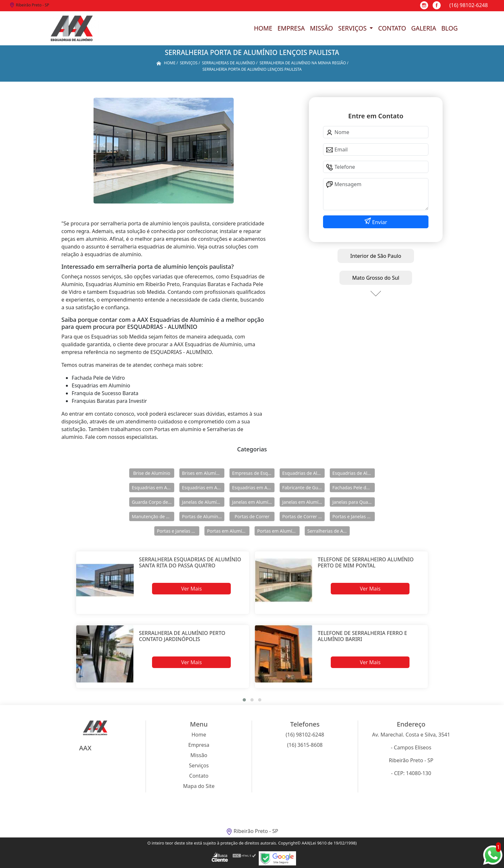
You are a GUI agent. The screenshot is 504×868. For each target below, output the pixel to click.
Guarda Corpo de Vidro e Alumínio (153, 502)
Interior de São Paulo (376, 256)
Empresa (291, 28)
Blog (450, 28)
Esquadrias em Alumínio (153, 488)
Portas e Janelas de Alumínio (354, 516)
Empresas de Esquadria (253, 473)
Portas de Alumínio (202, 516)
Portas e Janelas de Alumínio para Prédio (178, 531)
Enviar (379, 222)
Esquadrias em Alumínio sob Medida (253, 488)
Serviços (353, 28)
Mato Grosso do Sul (376, 278)
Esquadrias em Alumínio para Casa (203, 488)
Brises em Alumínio (202, 473)
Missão (321, 28)
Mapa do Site (199, 786)
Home (263, 28)
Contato (392, 28)
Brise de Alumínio (152, 473)
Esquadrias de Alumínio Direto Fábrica (354, 473)
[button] (244, 700)
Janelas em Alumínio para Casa (303, 502)
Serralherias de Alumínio (328, 531)
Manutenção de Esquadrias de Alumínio (153, 516)
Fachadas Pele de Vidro (354, 488)
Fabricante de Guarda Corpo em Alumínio (303, 488)
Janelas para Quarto (353, 502)
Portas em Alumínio (228, 531)
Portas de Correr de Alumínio (303, 516)
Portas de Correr (252, 516)
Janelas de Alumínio (203, 502)
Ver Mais (191, 589)
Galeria (424, 28)
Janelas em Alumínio (253, 502)
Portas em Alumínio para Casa (278, 531)
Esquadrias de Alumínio (303, 473)
